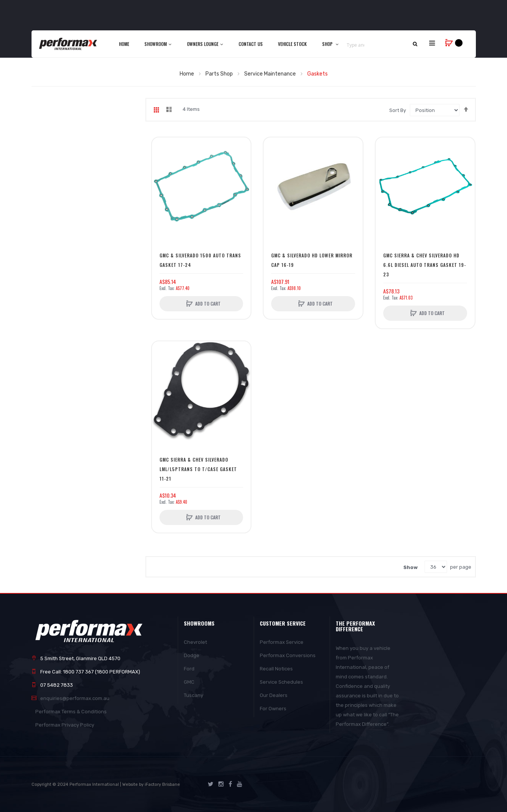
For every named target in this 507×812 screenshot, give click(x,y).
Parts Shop (220, 74)
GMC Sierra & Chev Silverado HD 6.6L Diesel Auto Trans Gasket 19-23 (425, 265)
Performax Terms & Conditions (71, 712)
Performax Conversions (288, 655)
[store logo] (69, 44)
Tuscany (193, 695)
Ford (189, 669)
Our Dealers (274, 695)
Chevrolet (195, 642)
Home (187, 74)
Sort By (398, 110)
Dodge (192, 655)
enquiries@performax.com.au (75, 698)
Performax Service (282, 642)
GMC (189, 682)
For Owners (273, 709)
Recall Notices (276, 669)
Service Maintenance (271, 74)
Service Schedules (281, 682)
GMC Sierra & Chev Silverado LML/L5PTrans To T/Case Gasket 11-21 (198, 469)
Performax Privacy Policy (65, 725)
